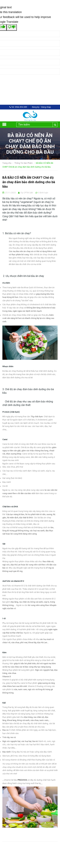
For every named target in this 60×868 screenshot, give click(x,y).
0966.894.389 (21, 107)
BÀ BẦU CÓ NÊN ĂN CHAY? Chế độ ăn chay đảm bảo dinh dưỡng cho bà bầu (29, 182)
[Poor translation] (12, 28)
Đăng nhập (46, 107)
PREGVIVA (22, 780)
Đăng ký (36, 107)
